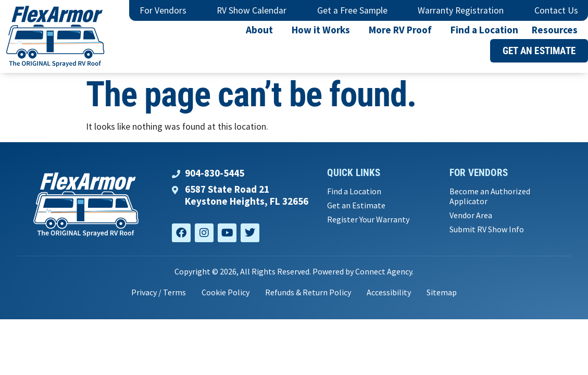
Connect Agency (384, 271)
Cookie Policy (226, 292)
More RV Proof (403, 30)
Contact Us (556, 10)
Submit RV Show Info (487, 229)
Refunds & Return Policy (308, 292)
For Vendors (163, 10)
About (262, 30)
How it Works (323, 30)
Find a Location (484, 30)
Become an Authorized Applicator (490, 196)
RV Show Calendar (252, 10)
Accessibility (389, 292)
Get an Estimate (356, 205)
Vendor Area (471, 215)
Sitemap (442, 292)
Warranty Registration (461, 10)
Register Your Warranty (368, 220)
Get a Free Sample (352, 10)
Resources (557, 30)
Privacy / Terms (159, 292)
